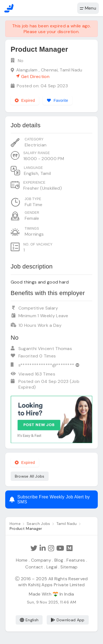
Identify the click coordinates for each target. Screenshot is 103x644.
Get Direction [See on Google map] (33, 76)
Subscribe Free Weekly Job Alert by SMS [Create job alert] (50, 499)
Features (76, 560)
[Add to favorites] (58, 100)
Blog (59, 560)
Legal (52, 567)
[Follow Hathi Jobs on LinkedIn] (43, 548)
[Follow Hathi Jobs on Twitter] (34, 548)
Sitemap (69, 567)
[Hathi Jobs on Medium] (69, 548)
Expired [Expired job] (25, 100)
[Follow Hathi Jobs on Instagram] (51, 548)
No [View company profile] (21, 61)
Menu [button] (88, 8)
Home (22, 560)
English (29, 620)
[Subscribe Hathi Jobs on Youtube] (60, 548)
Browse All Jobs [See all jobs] (30, 476)
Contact (34, 567)
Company (41, 560)
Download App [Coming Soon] (68, 620)
